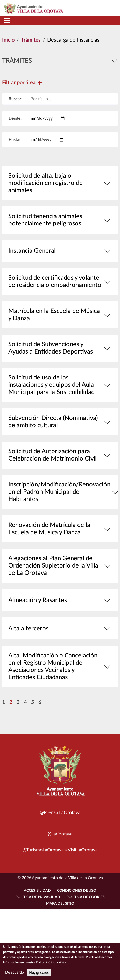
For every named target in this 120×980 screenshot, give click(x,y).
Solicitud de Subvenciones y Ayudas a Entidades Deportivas (60, 348)
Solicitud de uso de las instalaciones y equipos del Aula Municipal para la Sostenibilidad (60, 385)
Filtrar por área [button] (22, 83)
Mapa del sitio (60, 904)
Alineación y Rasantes (60, 600)
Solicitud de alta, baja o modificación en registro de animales (60, 183)
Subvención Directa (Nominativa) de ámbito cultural (60, 422)
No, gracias (39, 975)
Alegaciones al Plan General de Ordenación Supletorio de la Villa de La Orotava (60, 566)
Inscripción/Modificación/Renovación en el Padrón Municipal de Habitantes (60, 492)
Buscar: (15, 99)
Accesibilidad (37, 891)
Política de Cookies (86, 897)
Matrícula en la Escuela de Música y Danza (60, 315)
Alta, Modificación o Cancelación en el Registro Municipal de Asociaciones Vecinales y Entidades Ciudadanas (60, 666)
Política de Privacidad (38, 897)
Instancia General (60, 251)
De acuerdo (15, 975)
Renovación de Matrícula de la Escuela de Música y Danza (60, 529)
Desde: (15, 118)
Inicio (8, 40)
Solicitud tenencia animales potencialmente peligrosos (60, 220)
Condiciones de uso (77, 891)
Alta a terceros (60, 628)
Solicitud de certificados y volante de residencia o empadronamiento (60, 282)
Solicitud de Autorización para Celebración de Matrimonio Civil (60, 455)
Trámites (31, 40)
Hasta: (14, 140)
